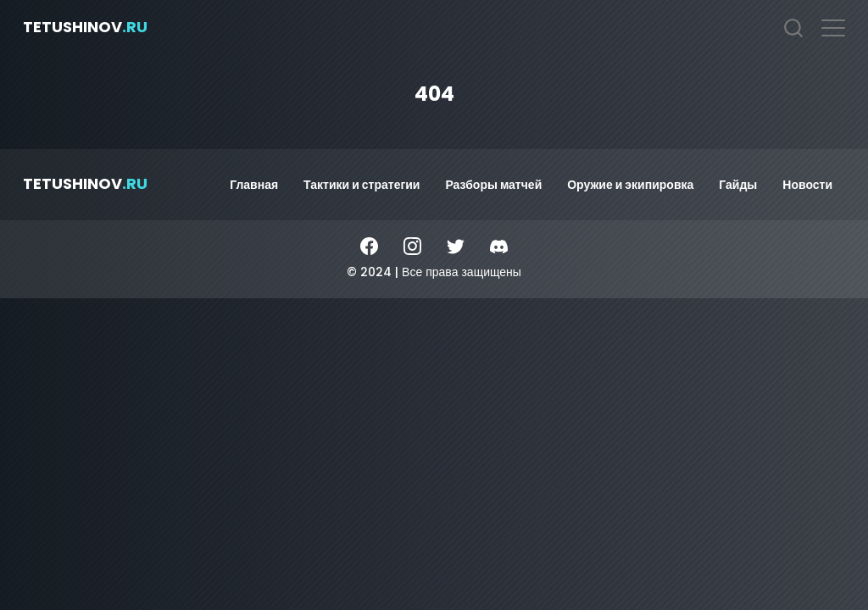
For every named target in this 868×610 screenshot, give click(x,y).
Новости (807, 185)
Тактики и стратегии (362, 185)
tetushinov (85, 27)
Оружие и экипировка (630, 185)
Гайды (738, 185)
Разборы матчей (493, 185)
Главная (254, 185)
